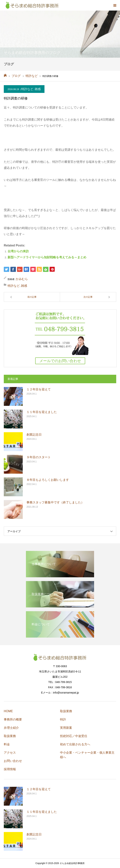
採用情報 (10, 769)
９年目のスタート (39, 457)
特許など (27, 89)
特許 (63, 719)
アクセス (10, 753)
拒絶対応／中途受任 (74, 736)
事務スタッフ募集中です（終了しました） (55, 502)
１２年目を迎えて (39, 389)
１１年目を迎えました (42, 412)
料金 (7, 744)
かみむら (22, 279)
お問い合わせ (13, 761)
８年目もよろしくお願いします (48, 480)
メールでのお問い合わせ (60, 361)
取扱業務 (10, 736)
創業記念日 (34, 435)
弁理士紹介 (11, 728)
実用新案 (66, 728)
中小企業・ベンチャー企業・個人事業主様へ (87, 755)
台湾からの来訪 (18, 251)
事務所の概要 (13, 719)
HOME (8, 711)
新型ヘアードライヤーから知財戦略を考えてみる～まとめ (47, 257)
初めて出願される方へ (75, 744)
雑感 (38, 89)
